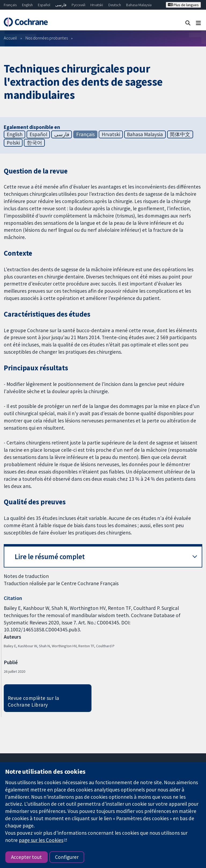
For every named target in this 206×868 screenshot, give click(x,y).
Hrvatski (97, 5)
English (27, 5)
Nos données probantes (47, 38)
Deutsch (115, 5)
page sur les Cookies (41, 840)
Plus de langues (183, 5)
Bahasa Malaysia (139, 5)
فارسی (61, 5)
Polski (13, 143)
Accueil (10, 38)
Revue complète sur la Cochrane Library (34, 701)
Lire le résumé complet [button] (50, 557)
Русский (78, 5)
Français (10, 5)
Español (44, 5)
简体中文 (180, 134)
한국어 (34, 143)
